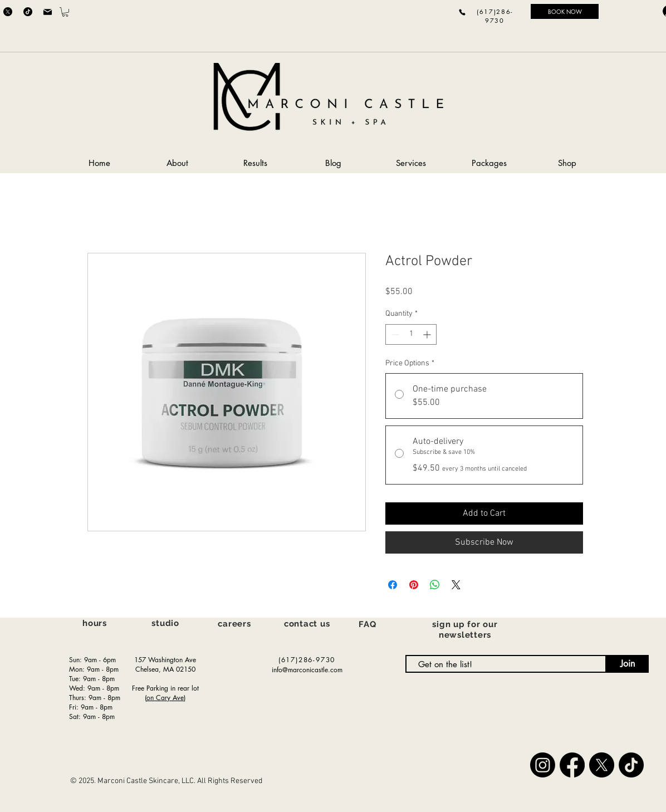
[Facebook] (572, 765)
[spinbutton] (411, 334)
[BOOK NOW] (565, 11)
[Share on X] (456, 585)
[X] (8, 12)
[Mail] (47, 12)
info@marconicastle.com (307, 670)
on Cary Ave (165, 698)
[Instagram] (543, 765)
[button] (65, 12)
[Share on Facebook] (393, 585)
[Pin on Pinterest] (414, 585)
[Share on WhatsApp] (435, 585)
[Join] (628, 664)
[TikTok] (28, 12)
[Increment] (428, 334)
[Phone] (462, 12)
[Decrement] (394, 334)
